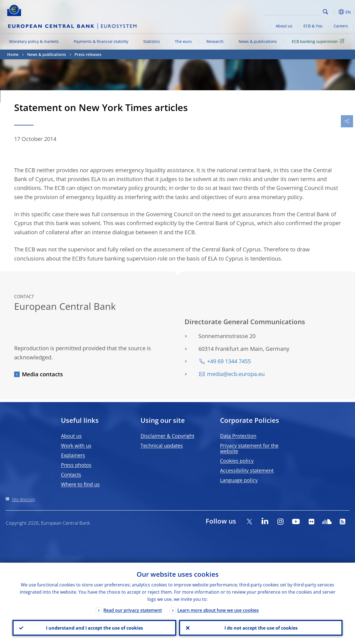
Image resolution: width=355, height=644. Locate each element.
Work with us (76, 445)
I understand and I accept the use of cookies (94, 628)
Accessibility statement (247, 470)
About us (284, 26)
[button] (334, 12)
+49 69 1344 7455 (229, 361)
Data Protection (238, 436)
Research (215, 41)
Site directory (23, 499)
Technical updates (162, 445)
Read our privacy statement (133, 610)
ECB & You (313, 26)
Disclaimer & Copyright (167, 436)
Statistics (152, 41)
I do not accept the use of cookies (261, 628)
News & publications (258, 41)
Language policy (239, 480)
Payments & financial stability (101, 41)
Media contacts (42, 374)
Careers (341, 26)
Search (325, 12)
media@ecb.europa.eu (236, 374)
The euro (183, 41)
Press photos (76, 465)
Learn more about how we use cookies (218, 610)
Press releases (88, 54)
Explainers (73, 455)
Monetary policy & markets (34, 41)
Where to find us (80, 484)
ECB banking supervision (319, 41)
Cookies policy (237, 461)
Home (13, 54)
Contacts (71, 475)
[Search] (293, 11)
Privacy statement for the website (249, 448)
